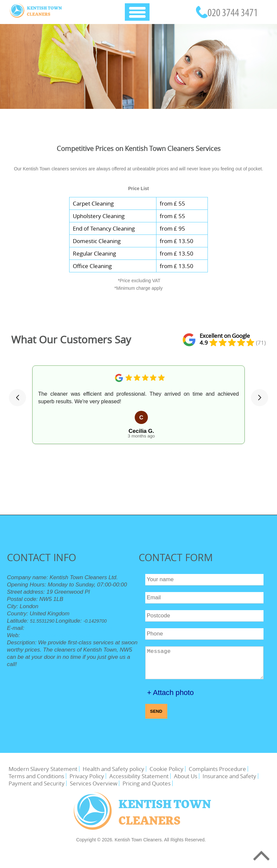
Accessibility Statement (139, 776)
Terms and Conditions (36, 776)
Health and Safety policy (113, 769)
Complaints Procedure (217, 769)
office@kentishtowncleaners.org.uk (69, 628)
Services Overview (94, 783)
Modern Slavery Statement (43, 769)
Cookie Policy (166, 769)
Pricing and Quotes (147, 783)
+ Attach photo (171, 693)
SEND (156, 711)
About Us (186, 776)
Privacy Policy (87, 776)
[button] (17, 398)
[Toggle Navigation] (137, 12)
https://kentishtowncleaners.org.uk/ (57, 635)
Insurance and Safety (229, 776)
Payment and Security (37, 783)
